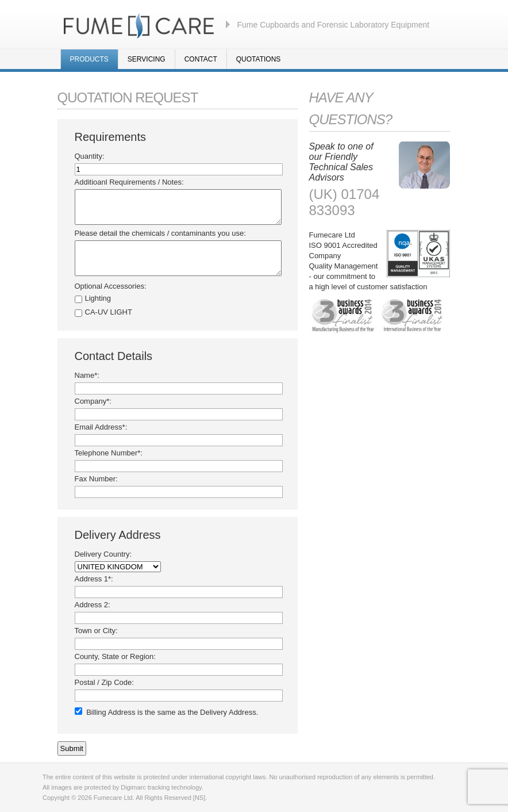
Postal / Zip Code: (104, 682)
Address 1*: (94, 579)
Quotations (259, 59)
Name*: (87, 375)
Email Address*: (101, 427)
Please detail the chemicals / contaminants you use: (160, 233)
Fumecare (139, 25)
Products (89, 59)
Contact (201, 59)
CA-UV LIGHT (109, 312)
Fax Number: (96, 479)
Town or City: (96, 631)
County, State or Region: (115, 656)
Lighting (98, 298)
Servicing (147, 59)
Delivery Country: (103, 554)
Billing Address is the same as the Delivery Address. (172, 712)
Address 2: (93, 605)
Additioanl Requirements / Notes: (129, 182)
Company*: (93, 401)
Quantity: (90, 156)
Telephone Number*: (109, 453)
